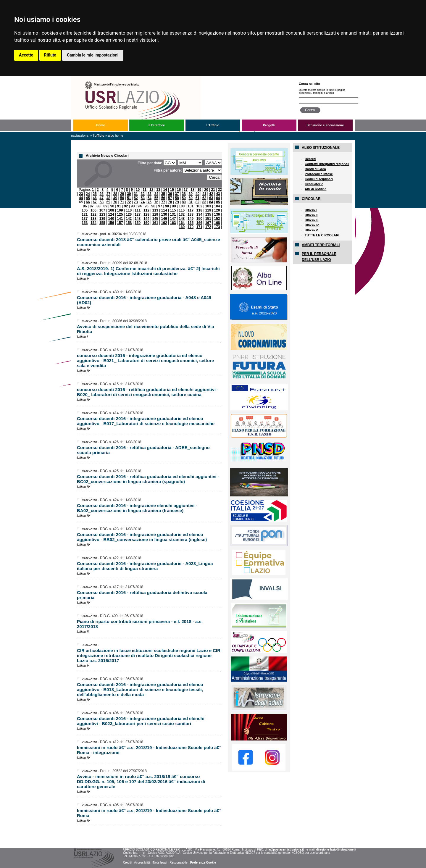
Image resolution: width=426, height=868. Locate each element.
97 (160, 206)
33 (150, 194)
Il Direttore (157, 125)
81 (191, 202)
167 (208, 223)
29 (122, 194)
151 (208, 219)
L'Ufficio (213, 125)
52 (136, 198)
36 (170, 194)
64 (218, 198)
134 (199, 214)
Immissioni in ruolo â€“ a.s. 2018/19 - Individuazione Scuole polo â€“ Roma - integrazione (149, 750)
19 (199, 190)
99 (174, 206)
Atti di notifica (316, 189)
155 (102, 223)
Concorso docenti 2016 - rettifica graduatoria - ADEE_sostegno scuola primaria (143, 450)
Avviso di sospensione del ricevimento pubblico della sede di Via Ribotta (145, 329)
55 (156, 198)
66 (88, 202)
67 (95, 202)
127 (138, 214)
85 (218, 202)
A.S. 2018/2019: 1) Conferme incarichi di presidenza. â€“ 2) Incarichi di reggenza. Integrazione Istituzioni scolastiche (148, 271)
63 (211, 198)
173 (217, 227)
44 (81, 198)
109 (120, 210)
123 (102, 214)
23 (81, 194)
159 (138, 223)
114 (164, 210)
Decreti (310, 159)
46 (95, 198)
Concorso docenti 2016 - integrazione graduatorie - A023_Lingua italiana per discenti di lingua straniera (145, 566)
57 (170, 198)
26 (102, 194)
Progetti (269, 125)
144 (146, 219)
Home (100, 125)
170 (191, 227)
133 (191, 214)
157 (120, 223)
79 (177, 202)
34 (156, 194)
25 (95, 194)
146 (164, 219)
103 (208, 206)
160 (146, 223)
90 (112, 206)
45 (88, 198)
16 (179, 190)
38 (184, 194)
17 (186, 190)
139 (102, 219)
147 (173, 219)
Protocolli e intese (319, 174)
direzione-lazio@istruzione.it (336, 850)
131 (173, 214)
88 (98, 206)
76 (156, 202)
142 (129, 219)
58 (177, 198)
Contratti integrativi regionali (327, 164)
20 (206, 190)
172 (208, 227)
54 (150, 198)
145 (155, 219)
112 (146, 210)
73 (136, 202)
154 (93, 223)
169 (182, 227)
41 (204, 194)
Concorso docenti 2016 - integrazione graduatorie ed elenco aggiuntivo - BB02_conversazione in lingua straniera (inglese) (142, 537)
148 (182, 219)
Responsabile (179, 863)
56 (163, 198)
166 (199, 223)
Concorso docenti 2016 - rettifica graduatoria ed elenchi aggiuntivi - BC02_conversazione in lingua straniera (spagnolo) (148, 479)
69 (108, 202)
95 (146, 206)
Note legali (160, 863)
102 (199, 206)
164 (182, 223)
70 (115, 202)
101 (191, 206)
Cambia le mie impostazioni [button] (93, 55)
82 (197, 202)
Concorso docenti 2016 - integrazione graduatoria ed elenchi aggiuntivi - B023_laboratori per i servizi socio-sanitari (141, 721)
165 (191, 223)
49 (115, 198)
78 (170, 202)
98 (167, 206)
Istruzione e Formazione (325, 125)
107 (102, 210)
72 (129, 202)
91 (119, 206)
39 (191, 194)
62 (204, 198)
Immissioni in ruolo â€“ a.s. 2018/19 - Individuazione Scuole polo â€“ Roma (149, 813)
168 (217, 223)
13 (158, 190)
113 (155, 210)
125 (120, 214)
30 (129, 194)
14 (165, 190)
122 (93, 214)
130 (164, 214)
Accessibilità (142, 863)
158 (129, 223)
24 (88, 194)
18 (192, 190)
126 (129, 214)
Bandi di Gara (315, 169)
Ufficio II (311, 215)
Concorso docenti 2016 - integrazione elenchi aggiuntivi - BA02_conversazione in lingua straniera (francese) (137, 508)
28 (115, 194)
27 (108, 194)
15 (172, 190)
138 (93, 219)
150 (199, 219)
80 (184, 202)
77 (163, 202)
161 (155, 223)
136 (217, 214)
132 (182, 214)
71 (122, 202)
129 (155, 214)
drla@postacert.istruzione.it (284, 850)
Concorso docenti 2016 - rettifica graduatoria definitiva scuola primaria (142, 595)
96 (153, 206)
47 (102, 198)
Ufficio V (311, 230)
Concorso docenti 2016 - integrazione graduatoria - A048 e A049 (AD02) (144, 300)
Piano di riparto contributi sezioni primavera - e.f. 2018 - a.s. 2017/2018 (140, 624)
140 (111, 219)
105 (85, 210)
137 (85, 219)
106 (93, 210)
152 (217, 219)
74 (142, 202)
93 (133, 206)
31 (136, 194)
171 (199, 227)
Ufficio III (312, 220)
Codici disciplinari (319, 179)
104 (217, 206)
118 (199, 210)
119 (208, 210)
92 (126, 206)
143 (138, 219)
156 (111, 223)
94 (139, 206)
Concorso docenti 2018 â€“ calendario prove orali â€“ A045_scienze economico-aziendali (149, 242)
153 (85, 223)
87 (92, 206)
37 (177, 194)
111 (138, 210)
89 (105, 206)
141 (120, 219)
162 (164, 223)
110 (129, 210)
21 (213, 190)
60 (191, 198)
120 (217, 210)
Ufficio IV (312, 225)
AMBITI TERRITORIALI (321, 245)
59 (184, 198)
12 (151, 190)
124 (111, 214)
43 (218, 194)
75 (150, 202)
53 (142, 198)
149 (191, 219)
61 (197, 198)
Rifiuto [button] (50, 55)
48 (108, 198)
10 (138, 190)
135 (208, 214)
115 (173, 210)
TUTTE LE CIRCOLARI (322, 235)
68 (102, 202)
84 (211, 202)
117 (191, 210)
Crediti (127, 863)
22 (220, 190)
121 (85, 214)
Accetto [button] (26, 55)
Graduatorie (314, 184)
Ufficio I (311, 210)
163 (173, 223)
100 (182, 206)
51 (129, 198)
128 (146, 214)
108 (111, 210)
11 (145, 190)
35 (163, 194)
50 (122, 198)
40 (197, 194)
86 (85, 206)
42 (211, 194)
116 (182, 210)
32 (142, 194)
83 (204, 202)
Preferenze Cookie (203, 863)
